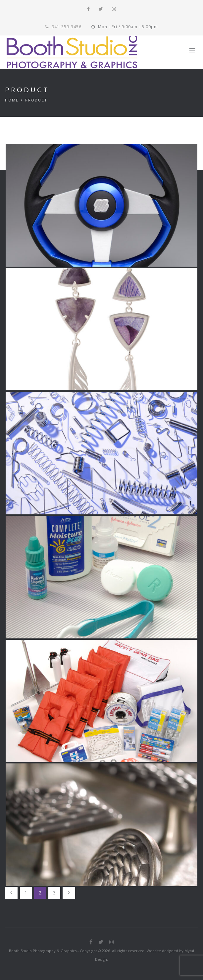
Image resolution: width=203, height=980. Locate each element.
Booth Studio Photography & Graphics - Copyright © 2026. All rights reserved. (77, 951)
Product (36, 100)
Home (12, 100)
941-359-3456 (63, 27)
